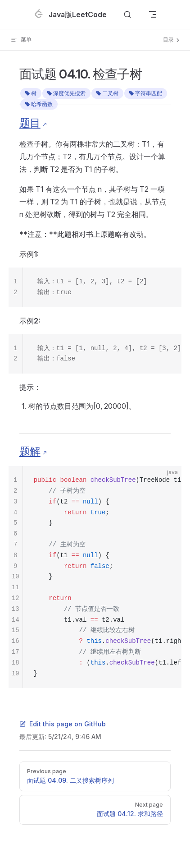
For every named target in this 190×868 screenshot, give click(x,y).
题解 (30, 451)
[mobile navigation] (153, 14)
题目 (30, 123)
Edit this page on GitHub (63, 724)
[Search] (127, 15)
